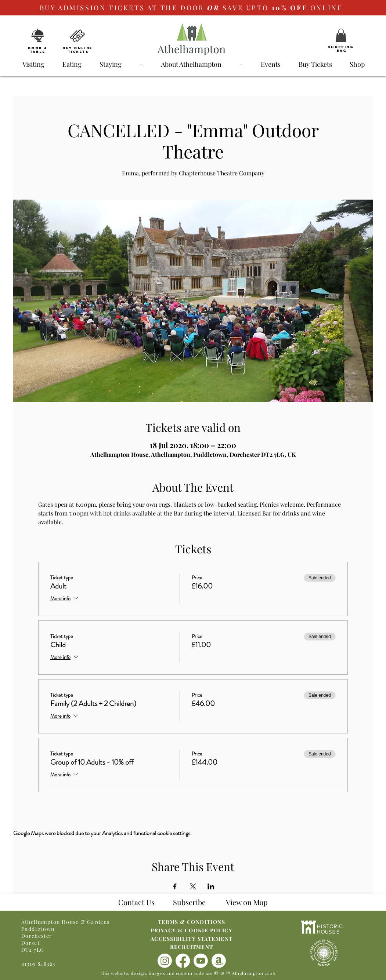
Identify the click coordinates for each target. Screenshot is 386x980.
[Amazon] (219, 961)
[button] (341, 35)
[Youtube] (201, 961)
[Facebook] (183, 961)
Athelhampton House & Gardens (66, 922)
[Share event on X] (193, 886)
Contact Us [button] (136, 902)
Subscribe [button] (189, 902)
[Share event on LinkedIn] (211, 886)
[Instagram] (165, 961)
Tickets (78, 52)
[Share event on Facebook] (175, 886)
